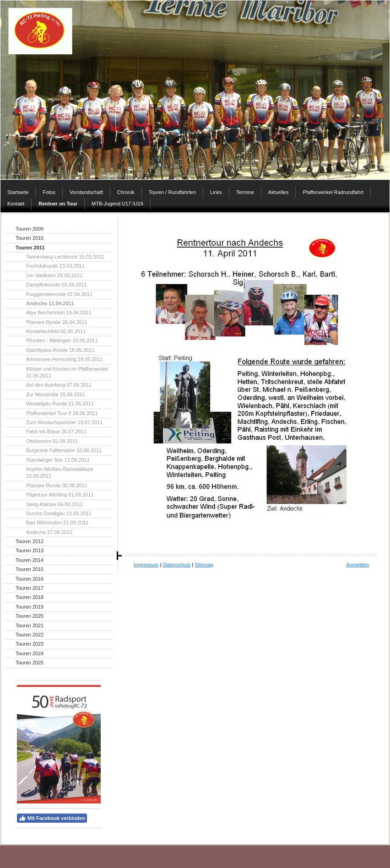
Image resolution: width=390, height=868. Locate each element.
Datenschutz (176, 565)
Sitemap (204, 565)
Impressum (146, 565)
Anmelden (357, 565)
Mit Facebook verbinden (52, 818)
